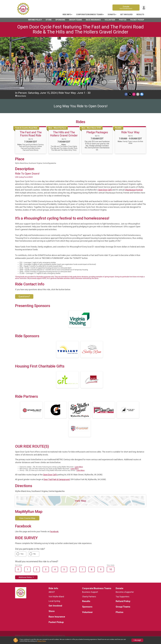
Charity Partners (89, 597)
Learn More (79, 467)
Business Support (90, 592)
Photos (123, 20)
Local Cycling (54, 601)
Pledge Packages (97, 132)
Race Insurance (93, 20)
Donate (126, 7)
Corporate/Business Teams (89, 15)
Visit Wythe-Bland (56, 597)
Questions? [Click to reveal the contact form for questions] (24, 296)
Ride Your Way (130, 132)
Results (140, 15)
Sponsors (60, 20)
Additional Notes (26, 577)
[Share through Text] (142, 94)
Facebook (54, 532)
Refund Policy (35, 20)
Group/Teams (75, 20)
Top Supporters (123, 597)
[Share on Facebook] (126, 94)
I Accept (137, 640)
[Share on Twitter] (130, 94)
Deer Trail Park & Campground (57, 479)
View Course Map (27, 518)
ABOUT (52, 592)
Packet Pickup (137, 20)
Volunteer (110, 20)
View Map (80, 501)
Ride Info (67, 15)
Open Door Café (105, 190)
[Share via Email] (138, 94)
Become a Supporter (125, 592)
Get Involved (126, 15)
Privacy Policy (42, 641)
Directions (22, 96)
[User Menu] (144, 7)
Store (49, 20)
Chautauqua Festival (134, 190)
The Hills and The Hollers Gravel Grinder (64, 134)
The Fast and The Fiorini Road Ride (31, 134)
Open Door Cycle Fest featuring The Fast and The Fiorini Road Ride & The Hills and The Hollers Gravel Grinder (80, 29)
